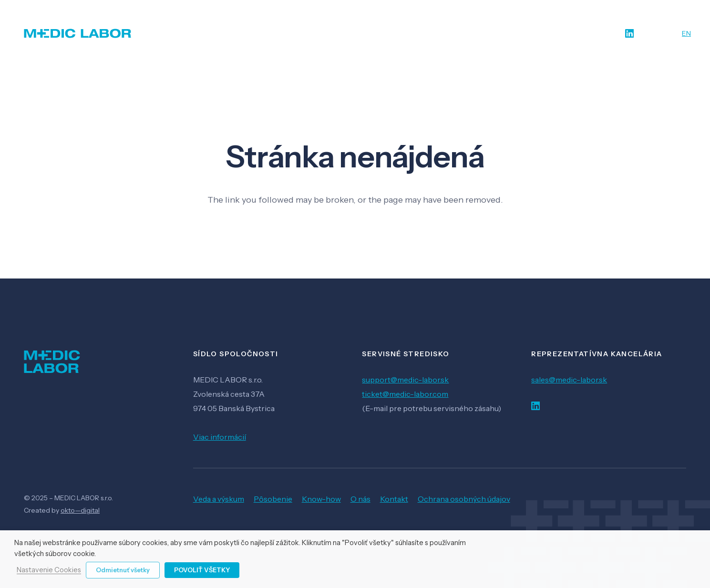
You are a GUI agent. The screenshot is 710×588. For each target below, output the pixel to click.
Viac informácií (220, 437)
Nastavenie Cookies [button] (49, 570)
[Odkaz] (78, 33)
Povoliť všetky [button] (202, 570)
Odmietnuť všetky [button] (123, 570)
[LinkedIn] (629, 34)
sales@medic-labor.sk (569, 380)
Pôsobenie (273, 499)
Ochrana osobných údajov (464, 499)
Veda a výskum (219, 499)
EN (686, 33)
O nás (360, 499)
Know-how (321, 499)
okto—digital (80, 510)
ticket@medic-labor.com (405, 394)
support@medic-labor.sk (405, 380)
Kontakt (394, 499)
